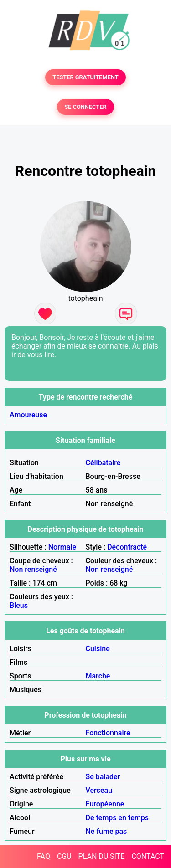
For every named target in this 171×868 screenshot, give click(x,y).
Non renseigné (33, 569)
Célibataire (103, 463)
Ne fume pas (106, 831)
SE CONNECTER (85, 107)
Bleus (19, 605)
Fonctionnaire (108, 733)
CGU (64, 856)
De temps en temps (117, 818)
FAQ (44, 856)
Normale (62, 547)
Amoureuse (28, 415)
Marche (98, 676)
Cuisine (98, 649)
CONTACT (148, 856)
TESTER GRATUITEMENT (85, 77)
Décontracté (127, 547)
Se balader (103, 777)
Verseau (99, 790)
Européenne (105, 804)
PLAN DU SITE (102, 856)
